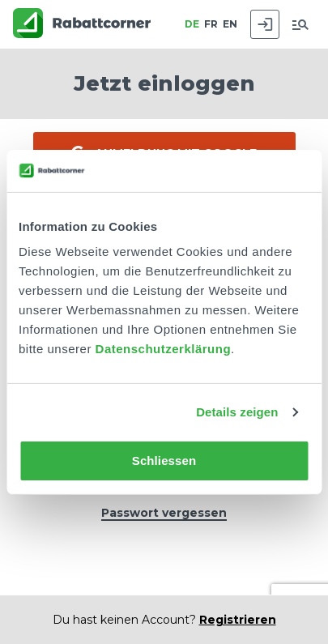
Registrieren (238, 620)
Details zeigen (237, 412)
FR (211, 24)
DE (192, 24)
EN (230, 24)
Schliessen (164, 461)
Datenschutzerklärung (164, 349)
